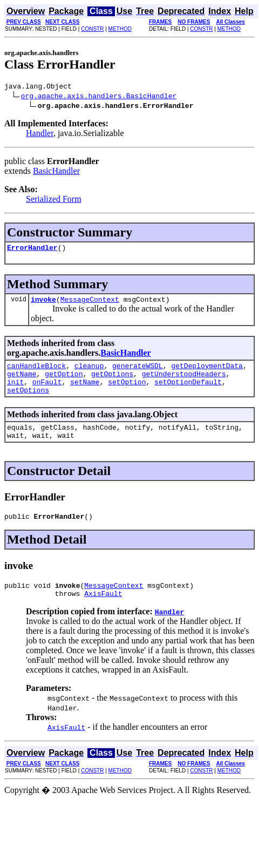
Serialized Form (54, 201)
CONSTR (92, 29)
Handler (40, 135)
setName (85, 391)
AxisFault (103, 613)
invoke (43, 304)
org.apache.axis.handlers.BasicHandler (99, 97)
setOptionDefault (188, 391)
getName (22, 382)
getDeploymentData (207, 372)
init (15, 391)
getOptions (112, 382)
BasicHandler (56, 172)
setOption (127, 391)
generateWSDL (138, 372)
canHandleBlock (36, 372)
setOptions (28, 401)
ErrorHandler (32, 250)
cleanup (89, 372)
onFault (47, 391)
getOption (64, 382)
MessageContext (90, 304)
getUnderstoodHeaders (184, 382)
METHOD (120, 29)
